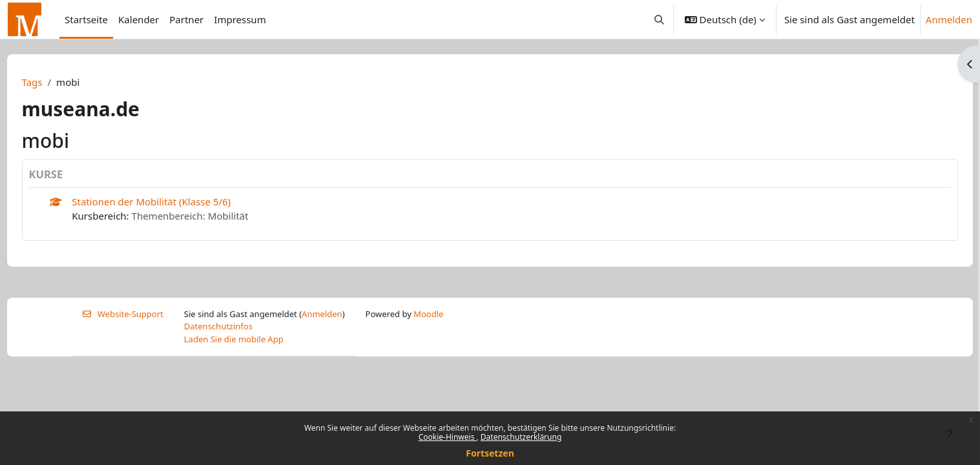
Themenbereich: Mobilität (214, 216)
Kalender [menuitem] (139, 19)
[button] (659, 19)
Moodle (428, 314)
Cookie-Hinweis (448, 437)
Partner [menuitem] (186, 19)
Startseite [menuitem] (86, 19)
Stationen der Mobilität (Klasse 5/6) (176, 201)
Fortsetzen (490, 453)
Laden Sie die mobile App (234, 339)
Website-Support (123, 314)
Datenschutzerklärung (521, 437)
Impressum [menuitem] (240, 19)
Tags (56, 82)
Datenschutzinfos (218, 326)
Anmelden (949, 19)
